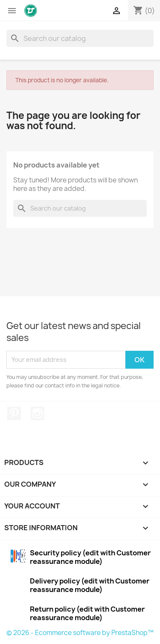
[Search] (80, 38)
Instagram (38, 413)
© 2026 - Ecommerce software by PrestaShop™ (80, 633)
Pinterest (14, 413)
